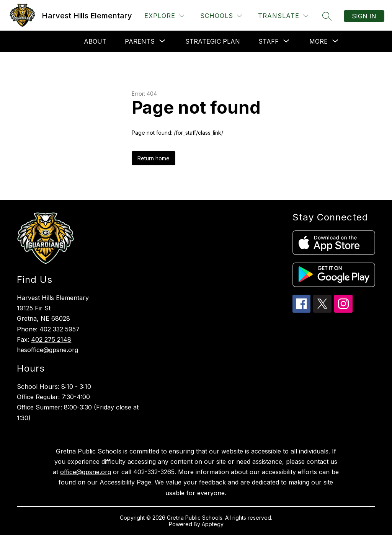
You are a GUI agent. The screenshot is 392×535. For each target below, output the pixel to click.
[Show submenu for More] (318, 41)
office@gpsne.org (86, 472)
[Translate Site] (283, 16)
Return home (154, 158)
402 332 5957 (60, 329)
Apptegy (213, 524)
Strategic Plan (213, 41)
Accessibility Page (125, 482)
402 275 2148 (51, 339)
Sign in (364, 16)
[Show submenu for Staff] (269, 41)
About (95, 41)
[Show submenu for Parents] (140, 41)
